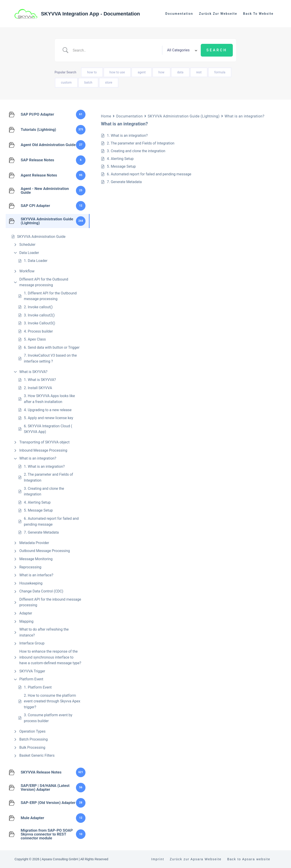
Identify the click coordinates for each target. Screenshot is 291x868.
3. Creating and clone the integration (44, 491)
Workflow (27, 271)
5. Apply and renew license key (49, 418)
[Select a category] (181, 50)
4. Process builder (38, 331)
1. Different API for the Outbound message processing (50, 296)
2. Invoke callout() (38, 307)
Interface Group (32, 643)
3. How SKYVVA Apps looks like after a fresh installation (49, 399)
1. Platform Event (38, 687)
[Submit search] (217, 50)
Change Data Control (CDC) (41, 591)
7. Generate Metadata (41, 532)
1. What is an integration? (44, 466)
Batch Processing (34, 739)
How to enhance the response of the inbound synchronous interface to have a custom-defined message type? (50, 657)
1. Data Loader (36, 261)
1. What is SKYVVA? (40, 380)
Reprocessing (30, 567)
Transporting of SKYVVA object (44, 442)
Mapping (26, 621)
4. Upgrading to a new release (48, 410)
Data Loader (29, 253)
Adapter (26, 613)
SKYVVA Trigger (32, 671)
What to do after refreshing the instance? (44, 632)
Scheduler (27, 245)
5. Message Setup (38, 510)
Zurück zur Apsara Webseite (196, 859)
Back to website (258, 14)
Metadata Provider (34, 543)
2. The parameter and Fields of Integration (48, 477)
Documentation (179, 14)
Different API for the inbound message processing (50, 602)
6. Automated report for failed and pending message (51, 521)
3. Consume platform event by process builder (48, 718)
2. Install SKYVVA (38, 388)
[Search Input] (116, 50)
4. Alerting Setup (37, 502)
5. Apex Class (35, 339)
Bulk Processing (32, 747)
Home (106, 116)
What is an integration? (38, 458)
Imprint (158, 859)
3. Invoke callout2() (39, 315)
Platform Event (31, 679)
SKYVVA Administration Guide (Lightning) (184, 116)
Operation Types (32, 731)
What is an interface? (36, 575)
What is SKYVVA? (33, 372)
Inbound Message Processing (43, 450)
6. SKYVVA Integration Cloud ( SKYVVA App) (48, 429)
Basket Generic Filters (37, 755)
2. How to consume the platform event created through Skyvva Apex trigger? (52, 701)
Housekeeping (31, 583)
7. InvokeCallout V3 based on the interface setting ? (50, 358)
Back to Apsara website (249, 859)
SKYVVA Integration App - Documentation (90, 14)
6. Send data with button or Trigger (52, 347)
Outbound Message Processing (45, 551)
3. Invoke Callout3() (40, 323)
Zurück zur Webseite (218, 14)
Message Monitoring (36, 559)
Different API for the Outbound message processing (44, 282)
